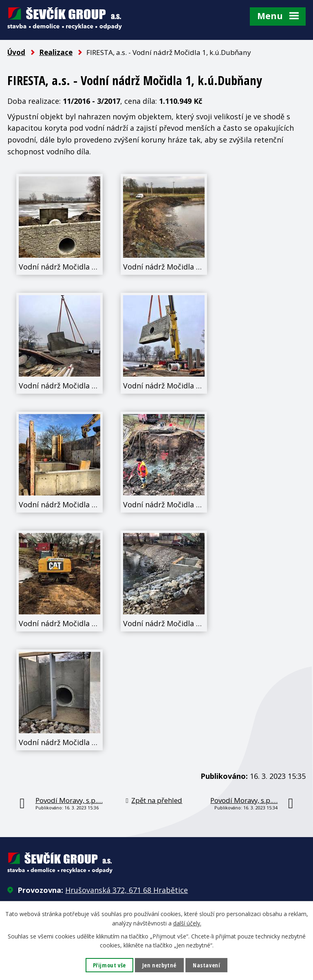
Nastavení (206, 965)
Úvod (16, 52)
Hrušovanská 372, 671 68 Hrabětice (127, 890)
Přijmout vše (109, 965)
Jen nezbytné (159, 965)
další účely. (187, 923)
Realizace (56, 52)
